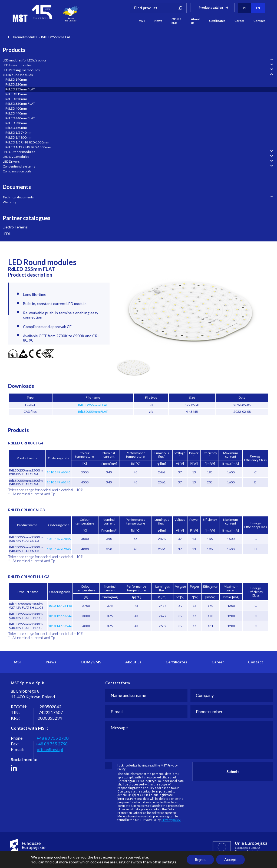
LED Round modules (23, 37)
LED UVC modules (16, 157)
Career (239, 21)
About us (195, 21)
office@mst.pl (50, 749)
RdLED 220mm (16, 84)
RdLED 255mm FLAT (20, 89)
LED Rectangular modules (21, 70)
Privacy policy (13, 863)
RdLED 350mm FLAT (20, 104)
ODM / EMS (176, 21)
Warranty (9, 202)
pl (245, 8)
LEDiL (7, 234)
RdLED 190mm (16, 79)
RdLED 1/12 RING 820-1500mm (28, 147)
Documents (17, 187)
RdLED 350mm (16, 99)
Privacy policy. (171, 820)
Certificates (217, 21)
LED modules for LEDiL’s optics (25, 60)
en (258, 8)
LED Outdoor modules (19, 152)
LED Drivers (11, 161)
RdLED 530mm (16, 123)
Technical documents (18, 197)
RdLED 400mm (16, 108)
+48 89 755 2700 (52, 738)
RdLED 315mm (16, 94)
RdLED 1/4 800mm (19, 137)
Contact (259, 21)
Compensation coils (17, 171)
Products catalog (211, 7)
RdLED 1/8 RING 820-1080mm (27, 142)
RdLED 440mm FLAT (20, 118)
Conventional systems (19, 166)
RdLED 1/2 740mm (19, 132)
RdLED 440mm (16, 113)
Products (14, 50)
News (158, 21)
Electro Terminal (16, 227)
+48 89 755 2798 (52, 744)
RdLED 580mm (16, 128)
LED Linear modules (17, 65)
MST (142, 21)
